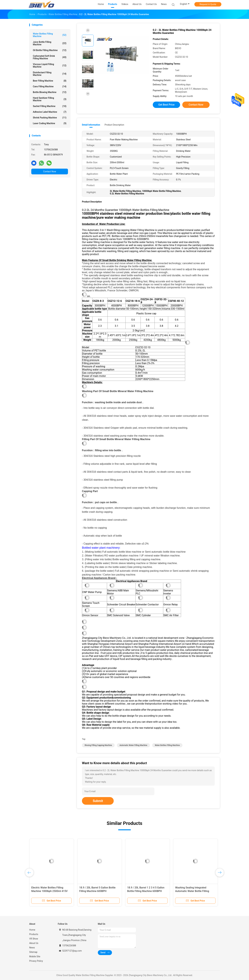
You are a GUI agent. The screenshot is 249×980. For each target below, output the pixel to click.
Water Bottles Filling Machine (50, 35)
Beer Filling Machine (50, 81)
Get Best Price (166, 105)
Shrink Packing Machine (50, 118)
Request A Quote (208, 4)
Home (32, 930)
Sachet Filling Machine (50, 106)
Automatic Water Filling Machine (133, 745)
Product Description (114, 125)
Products (34, 934)
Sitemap (33, 952)
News (32, 948)
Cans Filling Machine (50, 86)
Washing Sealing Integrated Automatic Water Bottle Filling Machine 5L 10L (192, 891)
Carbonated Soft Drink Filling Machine (50, 57)
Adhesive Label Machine (50, 112)
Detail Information (91, 125)
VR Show (34, 939)
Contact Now (50, 171)
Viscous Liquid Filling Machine (50, 65)
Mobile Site (35, 956)
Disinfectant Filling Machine (50, 74)
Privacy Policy (36, 961)
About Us (34, 943)
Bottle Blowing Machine (50, 92)
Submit (98, 801)
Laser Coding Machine (50, 123)
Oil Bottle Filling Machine (50, 50)
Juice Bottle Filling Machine (50, 43)
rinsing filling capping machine (98, 745)
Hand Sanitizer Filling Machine (50, 99)
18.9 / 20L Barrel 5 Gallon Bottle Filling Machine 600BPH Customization (97, 891)
